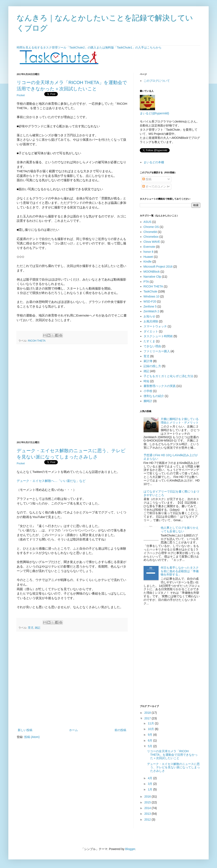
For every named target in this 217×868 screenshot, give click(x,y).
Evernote (149, 247)
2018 (148, 713)
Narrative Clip (152, 277)
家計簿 (148, 361)
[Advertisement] (42, 393)
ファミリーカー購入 (157, 351)
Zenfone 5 (150, 306)
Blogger (130, 849)
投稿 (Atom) (32, 737)
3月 (150, 784)
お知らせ (149, 316)
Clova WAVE (152, 242)
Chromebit (150, 232)
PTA (146, 282)
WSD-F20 (150, 301)
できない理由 (152, 346)
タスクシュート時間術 (158, 336)
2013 (148, 814)
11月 (151, 723)
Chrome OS (151, 227)
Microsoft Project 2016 (158, 267)
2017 (148, 718)
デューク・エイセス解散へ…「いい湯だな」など (51, 481)
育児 (146, 356)
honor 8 (148, 252)
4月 (150, 778)
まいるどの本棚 (154, 162)
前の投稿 (120, 730)
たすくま (149, 341)
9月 (150, 735)
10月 (151, 729)
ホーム (73, 730)
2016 (148, 797)
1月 (150, 789)
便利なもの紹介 (154, 396)
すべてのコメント (156, 186)
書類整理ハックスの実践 (160, 386)
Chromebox (151, 237)
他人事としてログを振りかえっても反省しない (180, 529)
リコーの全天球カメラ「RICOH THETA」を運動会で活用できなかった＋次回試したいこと (172, 755)
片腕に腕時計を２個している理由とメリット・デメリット (180, 421)
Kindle (148, 262)
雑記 (146, 371)
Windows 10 (151, 296)
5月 (150, 746)
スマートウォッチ (155, 326)
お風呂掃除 (151, 321)
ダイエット (151, 331)
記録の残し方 (152, 366)
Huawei (148, 257)
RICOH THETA (37, 341)
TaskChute (150, 291)
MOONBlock (152, 272)
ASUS (148, 222)
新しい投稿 (25, 730)
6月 (150, 740)
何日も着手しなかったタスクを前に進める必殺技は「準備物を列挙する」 (180, 571)
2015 (148, 802)
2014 (148, 808)
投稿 (147, 179)
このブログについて (157, 81)
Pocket (21, 95)
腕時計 (148, 401)
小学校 (148, 391)
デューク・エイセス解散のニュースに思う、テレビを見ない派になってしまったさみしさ (173, 767)
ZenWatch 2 (151, 311)
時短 (146, 381)
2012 (148, 819)
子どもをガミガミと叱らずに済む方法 (168, 376)
